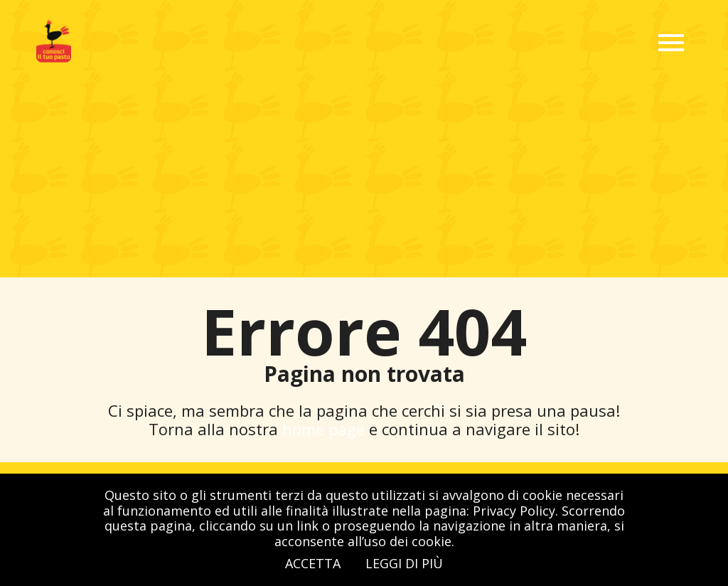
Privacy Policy (514, 511)
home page (326, 429)
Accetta (313, 563)
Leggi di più (404, 563)
